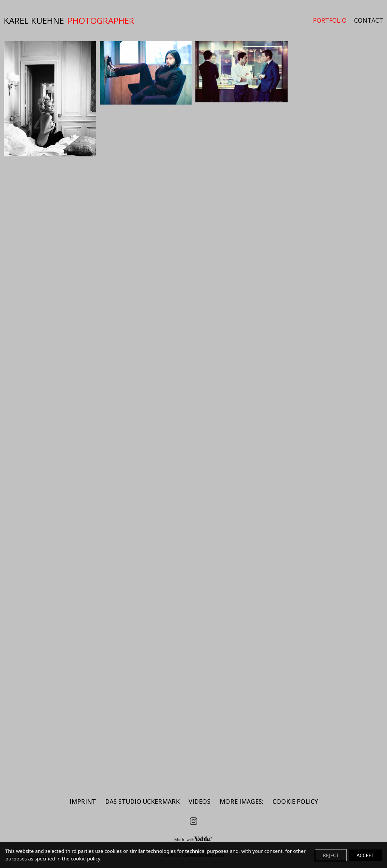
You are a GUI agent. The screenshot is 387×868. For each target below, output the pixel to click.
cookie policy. (86, 859)
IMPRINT (83, 802)
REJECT (331, 855)
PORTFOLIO (330, 21)
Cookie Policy (295, 802)
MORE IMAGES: (241, 802)
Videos (200, 802)
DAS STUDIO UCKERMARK (142, 802)
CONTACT (369, 21)
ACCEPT (365, 855)
